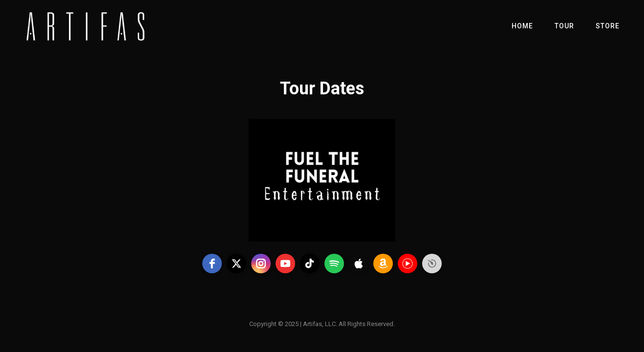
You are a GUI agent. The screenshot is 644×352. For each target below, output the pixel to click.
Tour (564, 26)
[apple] (359, 264)
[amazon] (383, 264)
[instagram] (261, 264)
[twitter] (236, 264)
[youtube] (285, 264)
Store (608, 26)
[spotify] (334, 264)
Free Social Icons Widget (432, 264)
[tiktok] (310, 264)
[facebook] (212, 264)
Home (522, 26)
